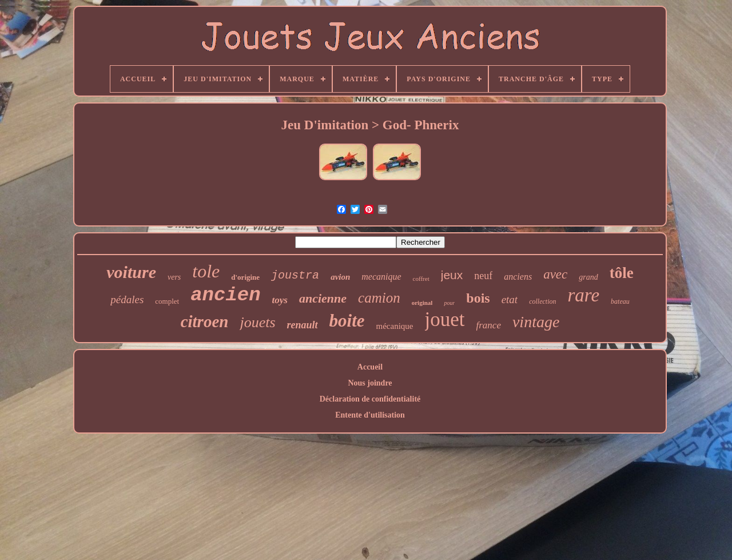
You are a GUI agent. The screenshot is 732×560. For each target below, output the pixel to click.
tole (206, 271)
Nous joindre (370, 383)
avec (555, 274)
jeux (452, 275)
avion (340, 277)
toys (280, 300)
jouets (257, 322)
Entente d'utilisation (370, 415)
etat (510, 299)
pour (449, 303)
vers (174, 277)
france (489, 325)
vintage (536, 322)
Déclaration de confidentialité (370, 399)
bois (478, 298)
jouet (445, 319)
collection (542, 301)
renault (303, 325)
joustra (295, 275)
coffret (421, 279)
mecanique (381, 277)
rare (583, 295)
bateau (620, 301)
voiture (131, 272)
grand (588, 277)
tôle (622, 273)
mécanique (395, 326)
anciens (518, 277)
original (422, 303)
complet (167, 301)
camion (379, 298)
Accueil (370, 367)
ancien (225, 295)
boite (347, 321)
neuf (483, 276)
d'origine (245, 277)
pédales (127, 299)
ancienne (323, 298)
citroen (205, 321)
